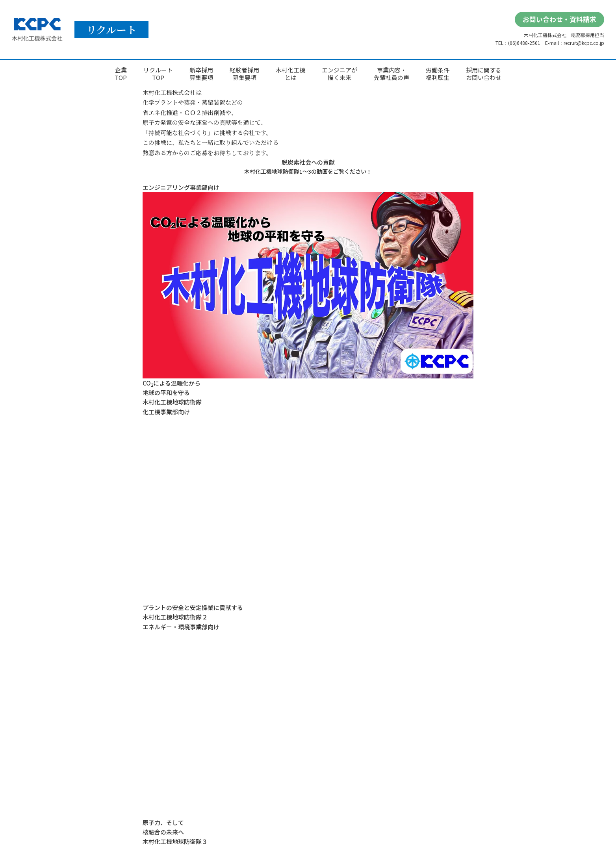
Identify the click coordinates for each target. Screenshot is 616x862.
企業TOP (121, 74)
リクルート (111, 29)
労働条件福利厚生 (438, 74)
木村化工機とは (290, 74)
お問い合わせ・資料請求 (559, 19)
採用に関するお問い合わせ (484, 74)
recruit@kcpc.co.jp (584, 43)
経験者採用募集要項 (244, 74)
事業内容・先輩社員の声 (391, 74)
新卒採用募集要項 (201, 74)
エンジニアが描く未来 (340, 74)
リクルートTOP (158, 74)
